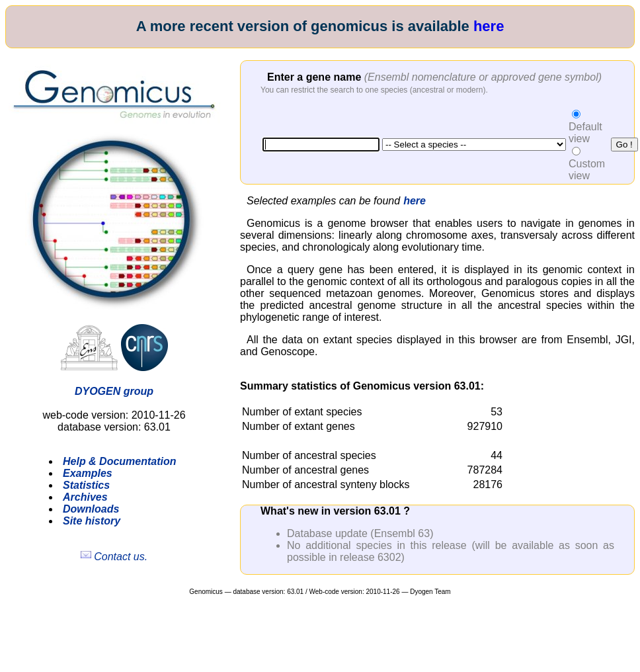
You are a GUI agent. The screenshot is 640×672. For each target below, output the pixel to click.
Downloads (91, 509)
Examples (88, 473)
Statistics (86, 485)
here (489, 26)
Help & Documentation (120, 461)
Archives (85, 497)
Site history (92, 521)
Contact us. (114, 557)
